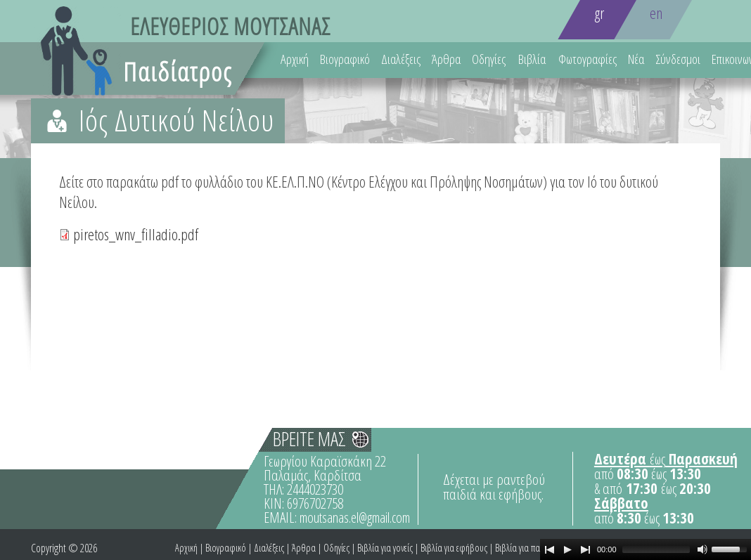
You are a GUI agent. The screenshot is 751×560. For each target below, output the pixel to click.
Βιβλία (532, 59)
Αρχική (295, 59)
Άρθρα (446, 59)
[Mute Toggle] (702, 549)
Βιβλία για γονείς (385, 548)
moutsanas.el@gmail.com (355, 517)
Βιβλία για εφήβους (454, 548)
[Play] (567, 549)
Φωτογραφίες (588, 59)
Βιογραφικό (345, 59)
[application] (646, 549)
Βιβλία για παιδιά (525, 548)
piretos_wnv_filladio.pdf (136, 234)
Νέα (636, 59)
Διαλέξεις (401, 59)
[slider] (656, 549)
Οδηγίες (489, 59)
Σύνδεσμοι (678, 59)
